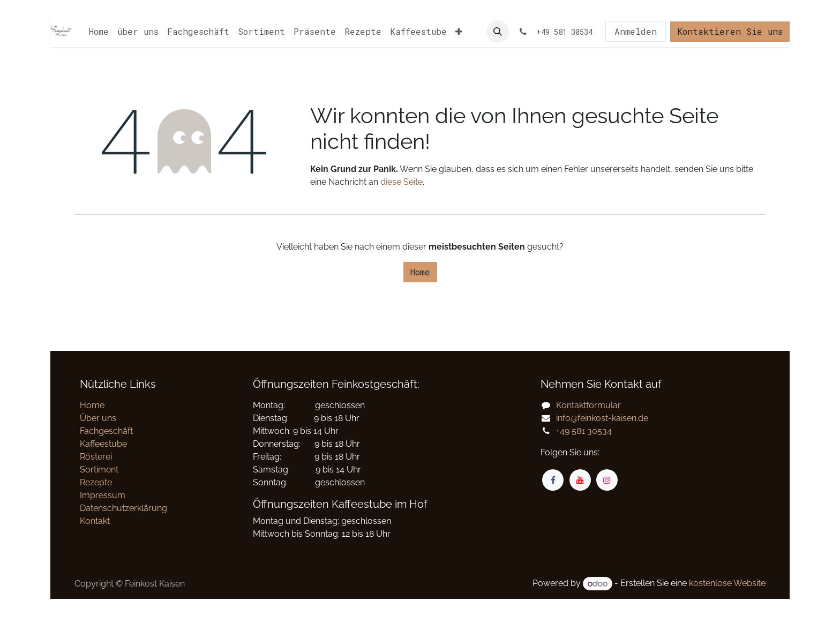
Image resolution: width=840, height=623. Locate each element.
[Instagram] (607, 480)
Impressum (103, 495)
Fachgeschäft (106, 431)
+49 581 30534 (584, 431)
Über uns (98, 418)
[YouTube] (580, 480)
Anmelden (636, 31)
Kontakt (95, 521)
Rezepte (96, 482)
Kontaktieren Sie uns (730, 31)
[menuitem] (99, 32)
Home (420, 272)
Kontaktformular (588, 405)
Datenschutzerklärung (123, 508)
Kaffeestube (103, 444)
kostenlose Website (727, 584)
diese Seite (402, 182)
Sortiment (99, 470)
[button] (498, 32)
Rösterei (96, 457)
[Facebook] (553, 480)
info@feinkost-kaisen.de (602, 418)
